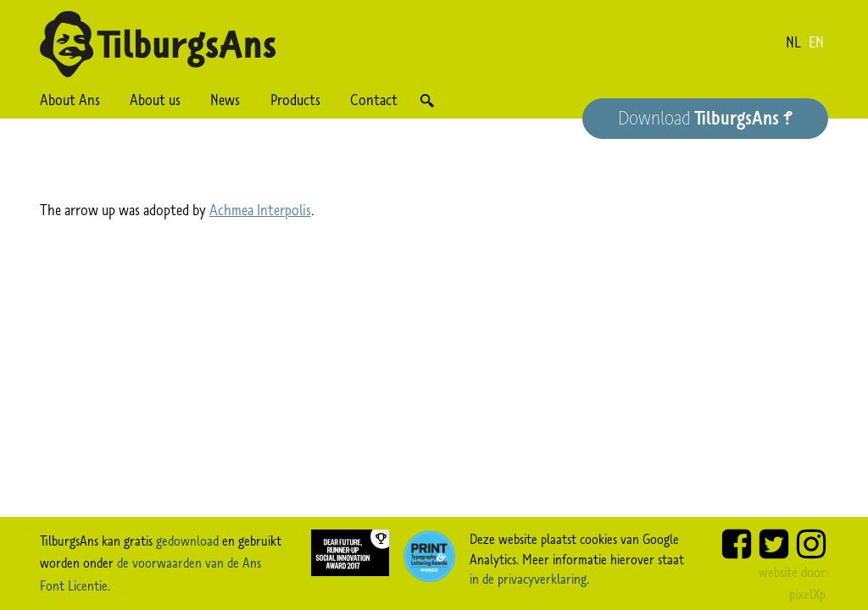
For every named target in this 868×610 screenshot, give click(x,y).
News (225, 100)
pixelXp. (809, 594)
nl (793, 42)
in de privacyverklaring (528, 579)
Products (295, 100)
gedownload (187, 541)
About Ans (70, 100)
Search (427, 100)
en (816, 42)
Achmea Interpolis (260, 210)
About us (155, 100)
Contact (374, 100)
